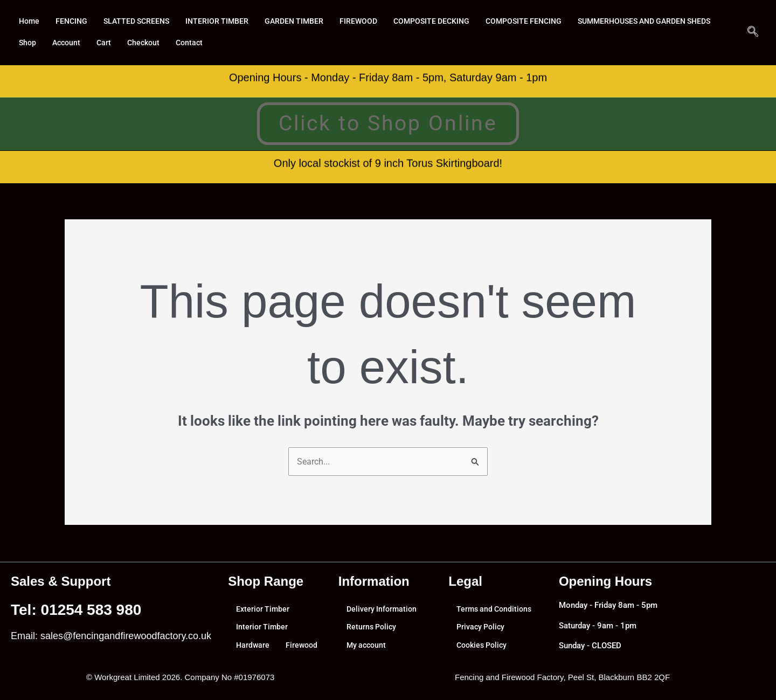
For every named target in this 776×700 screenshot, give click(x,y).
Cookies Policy (484, 646)
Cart (267, 43)
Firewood (253, 661)
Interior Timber (263, 630)
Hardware (253, 646)
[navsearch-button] (753, 32)
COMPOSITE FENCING (543, 22)
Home (30, 22)
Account (228, 43)
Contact (356, 43)
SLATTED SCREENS (142, 22)
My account (368, 646)
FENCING (74, 22)
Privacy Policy (482, 630)
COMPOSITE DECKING (446, 22)
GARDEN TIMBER (304, 22)
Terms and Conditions (496, 614)
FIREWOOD (371, 22)
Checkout (308, 43)
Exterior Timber (264, 614)
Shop (188, 43)
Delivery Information (383, 614)
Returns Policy (373, 630)
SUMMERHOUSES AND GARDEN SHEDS (91, 43)
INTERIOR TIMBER (225, 22)
